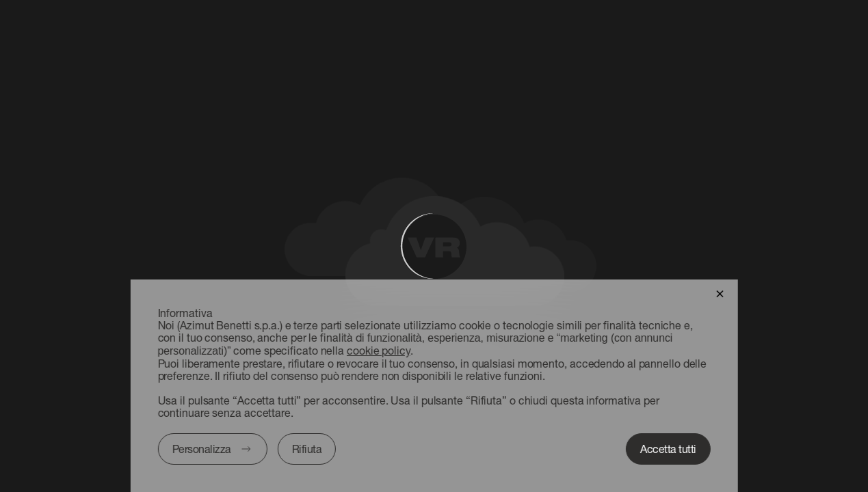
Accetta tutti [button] (668, 449)
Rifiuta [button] (306, 449)
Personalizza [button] (201, 449)
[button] (720, 293)
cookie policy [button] (379, 350)
